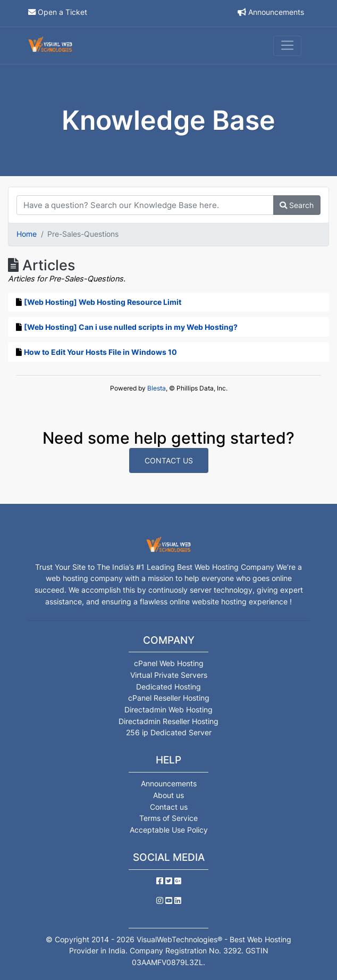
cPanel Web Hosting (169, 663)
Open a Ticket (62, 12)
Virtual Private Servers (169, 675)
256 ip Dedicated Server (169, 732)
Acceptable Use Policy (169, 830)
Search (297, 205)
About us (168, 795)
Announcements (276, 12)
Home (27, 234)
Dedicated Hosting (168, 687)
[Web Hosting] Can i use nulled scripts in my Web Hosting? (131, 327)
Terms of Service (168, 818)
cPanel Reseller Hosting (169, 698)
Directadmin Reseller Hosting (168, 721)
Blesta (157, 388)
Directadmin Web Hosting (168, 709)
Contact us (169, 807)
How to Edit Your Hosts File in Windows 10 (100, 352)
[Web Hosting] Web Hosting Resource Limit (103, 302)
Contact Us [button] (169, 460)
